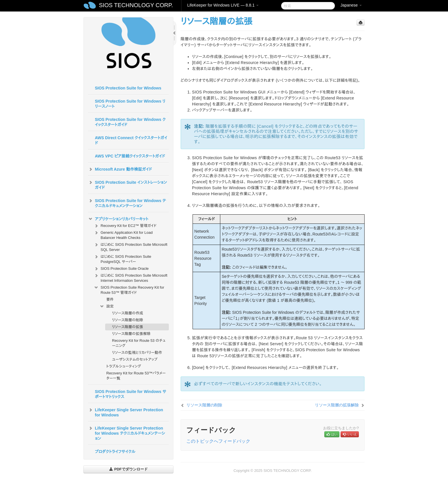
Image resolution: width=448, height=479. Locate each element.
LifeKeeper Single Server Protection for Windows (126, 412)
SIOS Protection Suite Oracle (121, 269)
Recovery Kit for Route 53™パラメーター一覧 (136, 376)
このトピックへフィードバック (218, 441)
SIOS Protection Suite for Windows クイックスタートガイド (130, 122)
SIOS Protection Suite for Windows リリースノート (130, 104)
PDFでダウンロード (128, 469)
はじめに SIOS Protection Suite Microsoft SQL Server (131, 247)
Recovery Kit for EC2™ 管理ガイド (125, 226)
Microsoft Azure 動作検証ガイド (120, 169)
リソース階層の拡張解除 (131, 334)
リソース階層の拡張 (128, 327)
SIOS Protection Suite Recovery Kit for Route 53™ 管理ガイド (129, 289)
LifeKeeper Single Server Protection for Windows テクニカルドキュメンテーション (127, 433)
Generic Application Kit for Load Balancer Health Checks (123, 234)
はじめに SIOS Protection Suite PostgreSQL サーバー (122, 259)
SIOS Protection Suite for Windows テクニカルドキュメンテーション (127, 203)
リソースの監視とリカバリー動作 (137, 353)
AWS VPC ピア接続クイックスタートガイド (130, 156)
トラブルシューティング (124, 366)
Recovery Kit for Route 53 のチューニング (139, 343)
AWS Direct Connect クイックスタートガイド (131, 140)
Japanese (351, 5)
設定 (107, 306)
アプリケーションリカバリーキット (118, 219)
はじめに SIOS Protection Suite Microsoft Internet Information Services (131, 277)
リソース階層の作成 (128, 313)
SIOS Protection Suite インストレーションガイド (127, 184)
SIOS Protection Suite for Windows (128, 88)
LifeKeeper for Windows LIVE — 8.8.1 (223, 5)
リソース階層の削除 (128, 320)
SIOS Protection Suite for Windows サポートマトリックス (131, 394)
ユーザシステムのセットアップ (135, 359)
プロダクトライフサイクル (115, 452)
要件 (110, 299)
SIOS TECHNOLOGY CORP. (136, 5)
